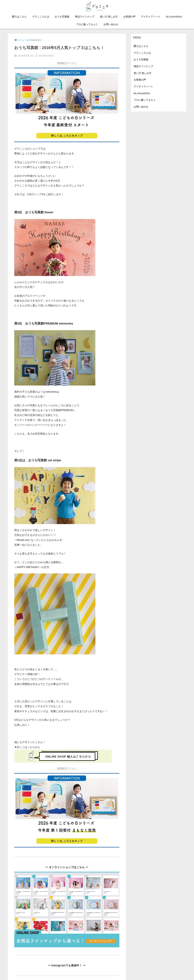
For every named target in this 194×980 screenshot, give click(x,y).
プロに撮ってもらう (87, 24)
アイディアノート (151, 17)
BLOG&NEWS (174, 17)
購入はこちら (19, 17)
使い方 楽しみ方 (109, 17)
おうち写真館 (62, 17)
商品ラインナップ (85, 17)
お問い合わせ (111, 24)
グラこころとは (41, 17)
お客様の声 (129, 17)
